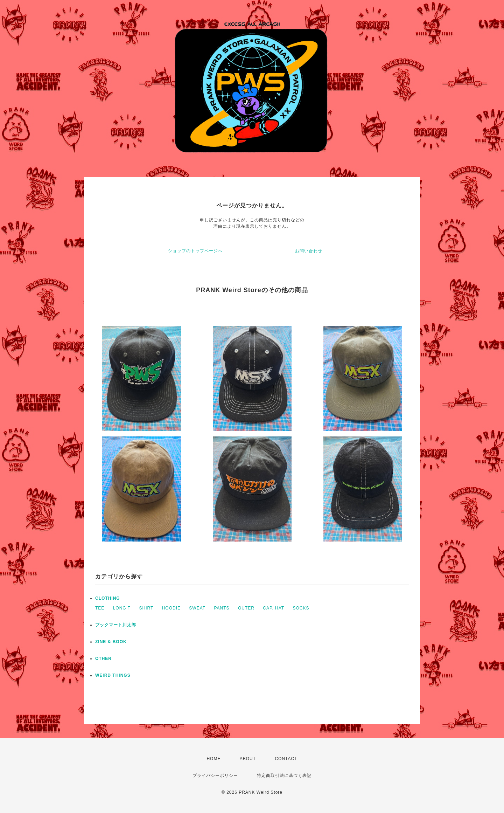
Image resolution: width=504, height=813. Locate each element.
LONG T (122, 608)
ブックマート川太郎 (116, 625)
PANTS (222, 608)
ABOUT (248, 759)
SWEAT (197, 608)
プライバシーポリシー (215, 776)
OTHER (103, 659)
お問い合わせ (309, 251)
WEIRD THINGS (113, 675)
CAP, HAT (274, 608)
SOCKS (301, 608)
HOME (213, 759)
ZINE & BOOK (111, 642)
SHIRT (146, 608)
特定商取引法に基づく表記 (284, 776)
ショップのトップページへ (195, 251)
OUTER (246, 608)
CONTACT (286, 759)
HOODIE (171, 608)
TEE (100, 608)
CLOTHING (108, 598)
